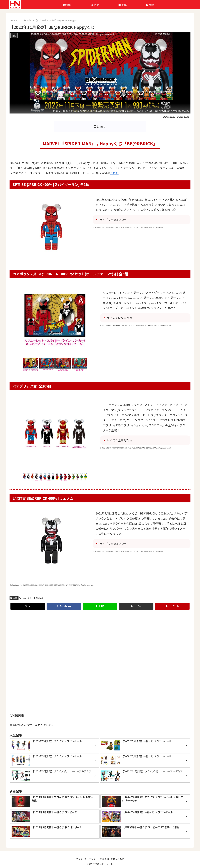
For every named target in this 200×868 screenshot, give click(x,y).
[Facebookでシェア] (64, 603)
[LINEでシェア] (100, 603)
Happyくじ (67, 111)
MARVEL (38, 595)
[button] (136, 603)
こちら (114, 173)
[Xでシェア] (28, 603)
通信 (14, 595)
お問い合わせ (119, 858)
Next (89, 363)
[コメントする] (172, 603)
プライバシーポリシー (86, 858)
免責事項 (104, 858)
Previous (20, 363)
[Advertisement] (100, 658)
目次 (97, 126)
